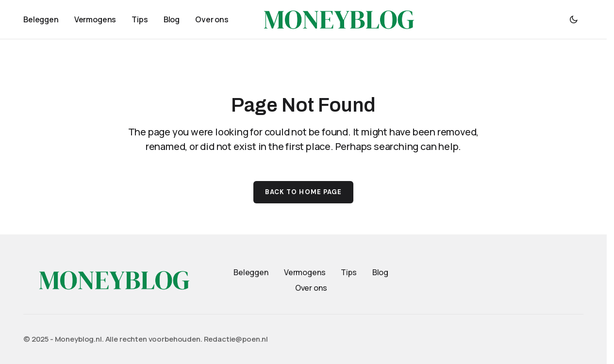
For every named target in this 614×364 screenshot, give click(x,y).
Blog (380, 272)
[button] (574, 19)
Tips (348, 272)
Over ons (311, 288)
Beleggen (251, 272)
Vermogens (305, 272)
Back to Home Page (303, 192)
